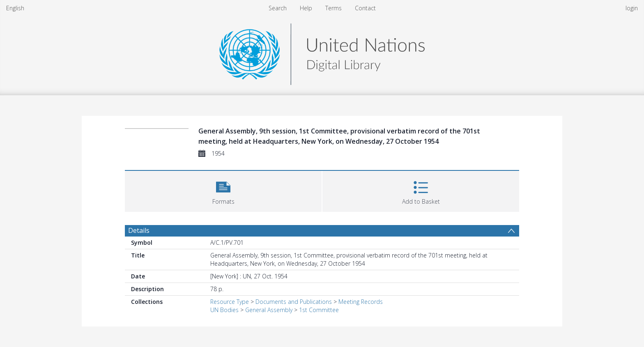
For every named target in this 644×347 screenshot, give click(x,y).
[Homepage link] (322, 52)
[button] (223, 190)
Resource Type (230, 302)
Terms (333, 8)
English (15, 8)
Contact (365, 8)
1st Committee (319, 310)
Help (306, 8)
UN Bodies (224, 310)
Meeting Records (361, 302)
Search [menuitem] (278, 8)
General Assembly (269, 310)
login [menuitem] (632, 8)
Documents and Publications (294, 302)
